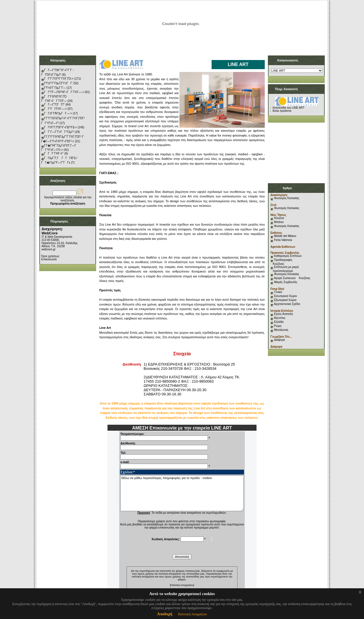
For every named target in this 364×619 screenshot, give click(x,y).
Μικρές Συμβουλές (286, 282)
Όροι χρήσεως (50, 256)
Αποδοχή (165, 614)
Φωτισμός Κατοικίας (287, 198)
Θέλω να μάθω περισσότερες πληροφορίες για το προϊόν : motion (182, 493)
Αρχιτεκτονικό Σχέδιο (287, 304)
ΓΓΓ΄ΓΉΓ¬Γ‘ (54, 153)
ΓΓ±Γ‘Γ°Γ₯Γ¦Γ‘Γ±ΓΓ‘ (58, 83)
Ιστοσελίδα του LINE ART (289, 108)
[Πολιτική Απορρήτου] (182, 585)
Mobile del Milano (285, 236)
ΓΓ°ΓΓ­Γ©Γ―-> (55, 109)
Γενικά (278, 292)
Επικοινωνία (49, 259)
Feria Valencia (283, 240)
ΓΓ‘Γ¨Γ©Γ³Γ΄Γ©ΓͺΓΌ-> (59, 79)
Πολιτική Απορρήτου (193, 614)
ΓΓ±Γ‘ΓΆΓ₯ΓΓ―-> (58, 113)
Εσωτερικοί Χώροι (286, 296)
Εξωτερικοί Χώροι (285, 300)
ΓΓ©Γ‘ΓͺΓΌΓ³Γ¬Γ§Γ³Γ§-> (60, 127)
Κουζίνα (279, 218)
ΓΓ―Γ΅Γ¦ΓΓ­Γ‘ (54, 105)
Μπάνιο (279, 222)
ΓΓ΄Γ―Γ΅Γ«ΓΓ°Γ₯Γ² (59, 132)
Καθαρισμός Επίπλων (288, 256)
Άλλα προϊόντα (282, 111)
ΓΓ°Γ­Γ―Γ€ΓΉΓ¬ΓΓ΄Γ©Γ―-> (64, 92)
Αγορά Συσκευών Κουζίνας (292, 278)
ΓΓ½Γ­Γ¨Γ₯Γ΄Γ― (55, 88)
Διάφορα (280, 340)
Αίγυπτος (280, 318)
